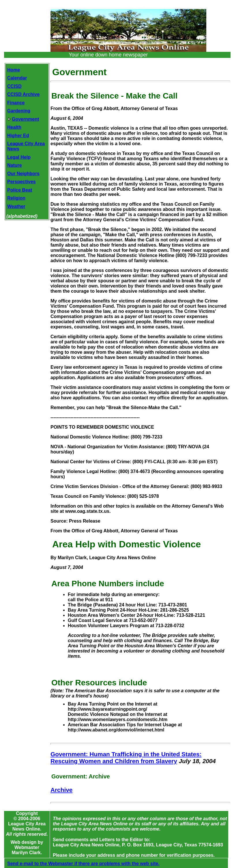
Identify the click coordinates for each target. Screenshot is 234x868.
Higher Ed (18, 136)
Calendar (17, 78)
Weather (16, 206)
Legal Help (19, 157)
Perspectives (21, 182)
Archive (61, 790)
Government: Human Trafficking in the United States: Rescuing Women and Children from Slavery (126, 758)
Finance (16, 103)
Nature (15, 165)
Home (14, 70)
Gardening (19, 111)
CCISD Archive (23, 94)
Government (23, 119)
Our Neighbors (23, 174)
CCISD (14, 86)
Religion (16, 198)
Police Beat (20, 190)
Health (14, 127)
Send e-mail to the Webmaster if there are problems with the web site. (83, 864)
